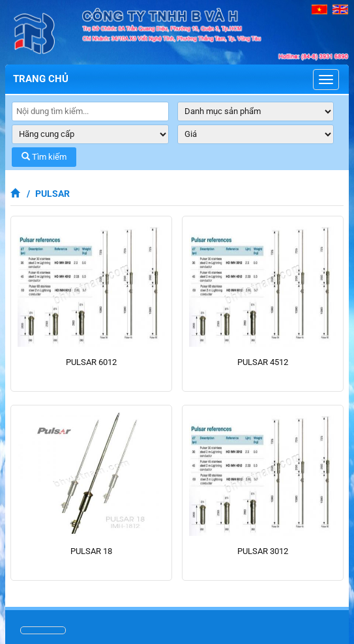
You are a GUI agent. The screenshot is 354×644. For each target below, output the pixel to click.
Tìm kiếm (44, 157)
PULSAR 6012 (91, 362)
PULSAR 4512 (263, 362)
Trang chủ (41, 79)
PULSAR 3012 (263, 551)
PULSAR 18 (91, 551)
